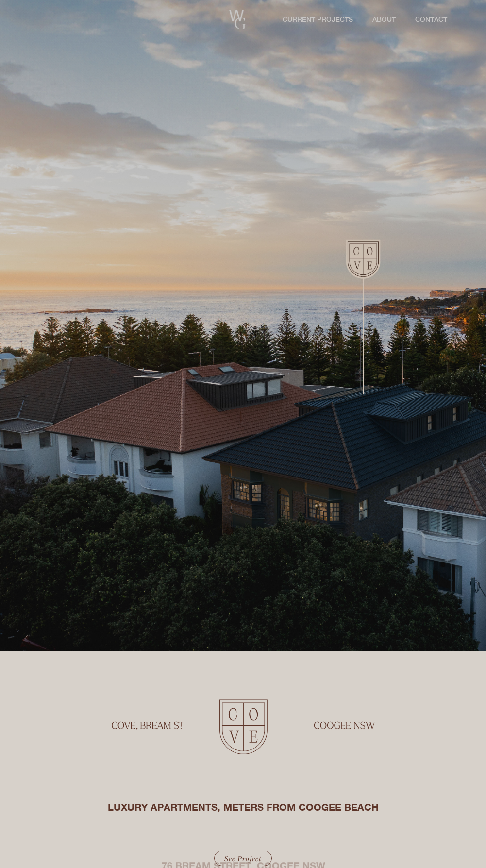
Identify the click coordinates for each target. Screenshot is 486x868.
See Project (243, 858)
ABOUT (384, 19)
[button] (315, 19)
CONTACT (431, 19)
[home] (237, 19)
